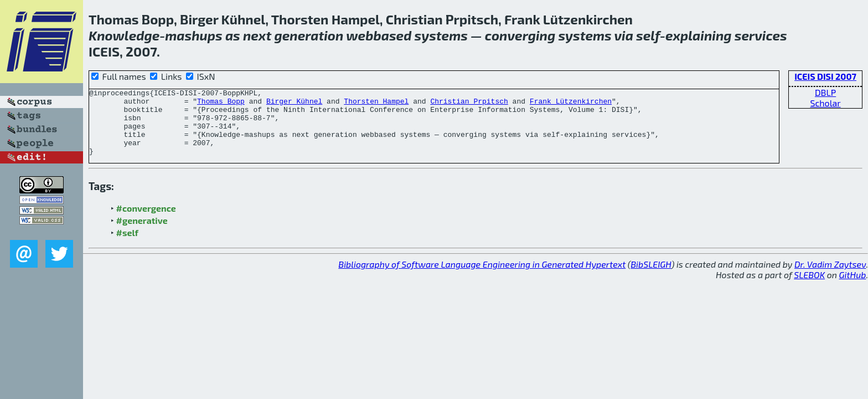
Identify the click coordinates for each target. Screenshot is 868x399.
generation (309, 35)
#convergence (146, 221)
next (257, 35)
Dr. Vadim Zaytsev (830, 277)
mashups (193, 35)
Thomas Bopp (221, 104)
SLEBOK (809, 288)
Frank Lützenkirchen (571, 104)
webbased (379, 35)
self (648, 35)
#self (128, 246)
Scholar (825, 103)
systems (441, 35)
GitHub (853, 288)
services (761, 35)
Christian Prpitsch (469, 104)
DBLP (825, 92)
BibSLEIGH (651, 277)
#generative (142, 234)
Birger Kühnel (294, 104)
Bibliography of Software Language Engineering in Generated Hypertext (482, 277)
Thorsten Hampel (376, 104)
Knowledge (124, 35)
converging (520, 35)
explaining (699, 35)
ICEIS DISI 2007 (825, 76)
